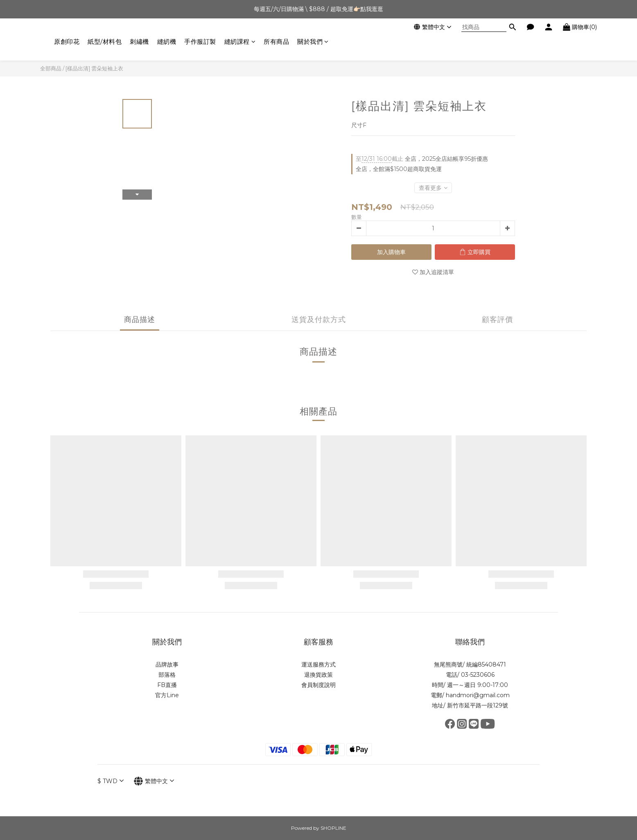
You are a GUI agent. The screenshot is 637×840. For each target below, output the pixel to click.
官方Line (167, 695)
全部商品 (51, 68)
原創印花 (67, 42)
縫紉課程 (240, 42)
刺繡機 (139, 42)
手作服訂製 (200, 42)
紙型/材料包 (105, 42)
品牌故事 (167, 664)
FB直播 (167, 685)
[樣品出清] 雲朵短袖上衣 (94, 68)
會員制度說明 (318, 685)
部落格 (167, 675)
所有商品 (276, 42)
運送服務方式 (318, 664)
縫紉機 (167, 42)
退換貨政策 (318, 675)
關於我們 (313, 42)
